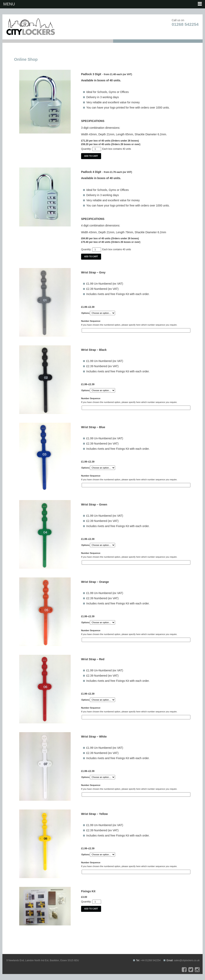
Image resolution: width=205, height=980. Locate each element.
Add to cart (91, 156)
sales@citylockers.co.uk (187, 960)
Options (85, 313)
